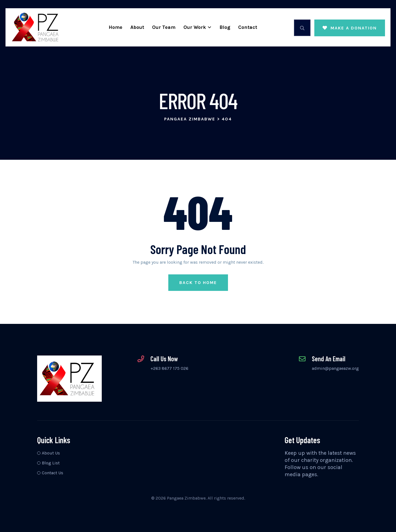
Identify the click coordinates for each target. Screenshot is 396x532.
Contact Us (53, 473)
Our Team (164, 27)
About (137, 27)
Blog (225, 27)
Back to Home (198, 282)
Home (116, 27)
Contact (248, 27)
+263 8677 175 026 (169, 368)
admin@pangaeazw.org (335, 368)
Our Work (195, 27)
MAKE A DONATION (350, 28)
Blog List (51, 463)
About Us (51, 453)
